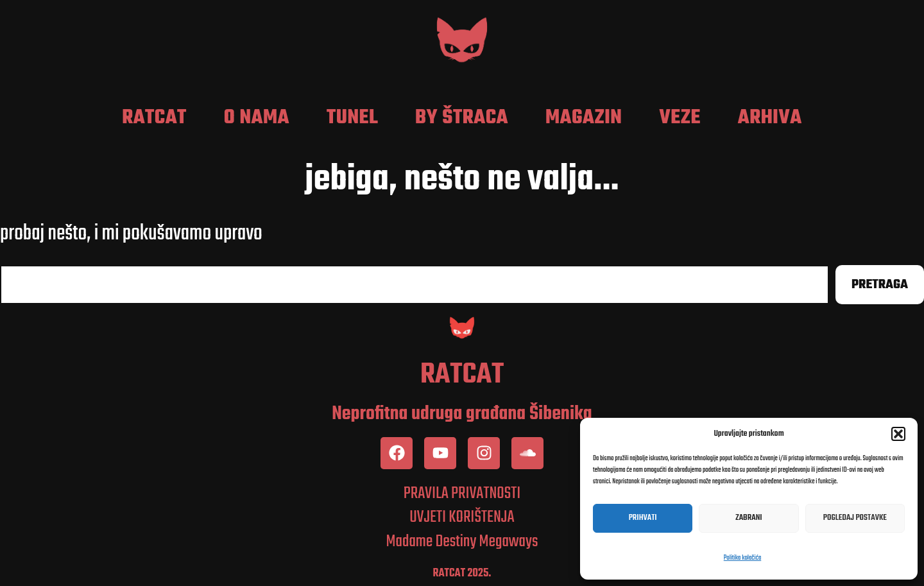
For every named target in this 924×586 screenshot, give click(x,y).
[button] (898, 434)
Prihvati (643, 518)
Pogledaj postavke (855, 518)
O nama (257, 118)
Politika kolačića (742, 558)
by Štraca (462, 118)
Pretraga (880, 285)
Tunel (352, 118)
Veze (680, 118)
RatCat (154, 118)
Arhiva (770, 118)
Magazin (584, 118)
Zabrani (749, 518)
